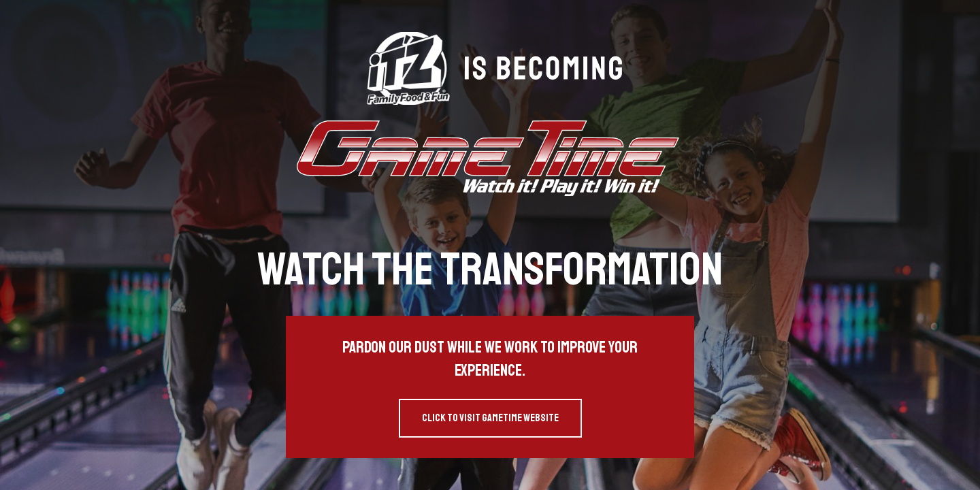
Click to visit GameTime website (490, 418)
